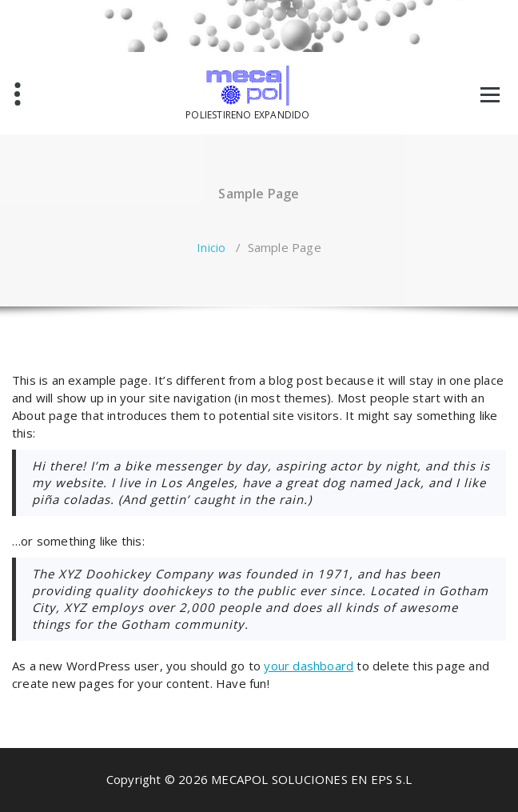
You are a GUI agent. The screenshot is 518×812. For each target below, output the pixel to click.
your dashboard (309, 666)
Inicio (211, 247)
